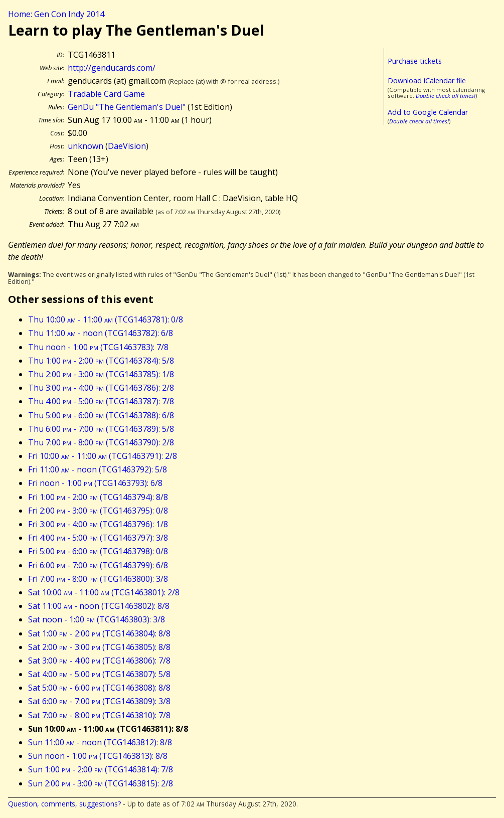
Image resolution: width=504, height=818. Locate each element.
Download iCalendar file (427, 80)
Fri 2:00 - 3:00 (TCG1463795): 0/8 (98, 511)
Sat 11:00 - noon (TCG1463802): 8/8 (99, 606)
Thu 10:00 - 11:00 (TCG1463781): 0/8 (106, 319)
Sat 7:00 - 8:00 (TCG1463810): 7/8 (99, 715)
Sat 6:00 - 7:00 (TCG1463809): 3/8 (99, 701)
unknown (86, 146)
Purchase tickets (415, 61)
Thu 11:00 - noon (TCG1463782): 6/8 (101, 333)
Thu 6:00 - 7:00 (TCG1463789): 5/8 (101, 429)
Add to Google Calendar (428, 112)
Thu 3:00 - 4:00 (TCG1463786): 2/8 (101, 388)
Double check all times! (446, 96)
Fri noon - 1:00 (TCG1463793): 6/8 (95, 483)
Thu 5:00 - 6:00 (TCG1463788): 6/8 (101, 415)
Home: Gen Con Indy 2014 (56, 14)
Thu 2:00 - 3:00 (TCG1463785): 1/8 (101, 374)
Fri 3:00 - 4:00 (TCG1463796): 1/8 (98, 524)
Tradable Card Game (106, 94)
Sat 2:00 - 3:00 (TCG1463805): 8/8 (99, 647)
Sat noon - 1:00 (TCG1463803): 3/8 (97, 619)
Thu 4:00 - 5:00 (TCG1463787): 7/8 (101, 401)
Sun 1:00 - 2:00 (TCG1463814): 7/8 (101, 769)
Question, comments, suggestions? (64, 804)
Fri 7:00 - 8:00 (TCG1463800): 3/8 (98, 579)
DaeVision (127, 146)
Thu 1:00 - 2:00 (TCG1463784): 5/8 (101, 361)
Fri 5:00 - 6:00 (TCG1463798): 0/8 (98, 551)
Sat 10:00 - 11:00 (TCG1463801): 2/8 (104, 592)
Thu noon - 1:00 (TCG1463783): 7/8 (98, 347)
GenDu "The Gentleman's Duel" (127, 107)
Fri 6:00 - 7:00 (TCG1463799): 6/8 (98, 565)
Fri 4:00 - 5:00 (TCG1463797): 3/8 (98, 538)
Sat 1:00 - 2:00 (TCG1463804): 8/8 (99, 633)
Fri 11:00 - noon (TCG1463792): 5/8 (98, 469)
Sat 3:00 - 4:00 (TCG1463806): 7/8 (99, 661)
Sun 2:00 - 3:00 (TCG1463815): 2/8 (101, 783)
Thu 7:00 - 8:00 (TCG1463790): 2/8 (101, 442)
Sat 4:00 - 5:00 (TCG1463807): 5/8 (99, 674)
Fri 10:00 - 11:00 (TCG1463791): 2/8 (103, 456)
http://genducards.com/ (112, 68)
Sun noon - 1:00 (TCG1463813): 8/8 (98, 756)
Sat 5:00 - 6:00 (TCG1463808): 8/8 (99, 688)
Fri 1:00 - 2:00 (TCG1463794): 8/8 (98, 497)
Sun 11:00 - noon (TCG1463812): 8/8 (100, 742)
